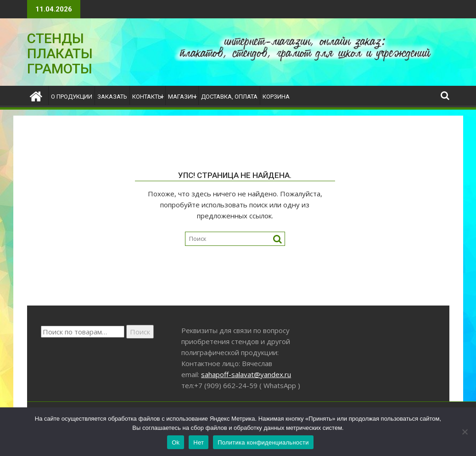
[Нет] (465, 432)
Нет (199, 442)
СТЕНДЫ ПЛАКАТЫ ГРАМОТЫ (60, 53)
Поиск (140, 332)
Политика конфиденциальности (263, 442)
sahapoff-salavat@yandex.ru (246, 374)
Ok (176, 442)
